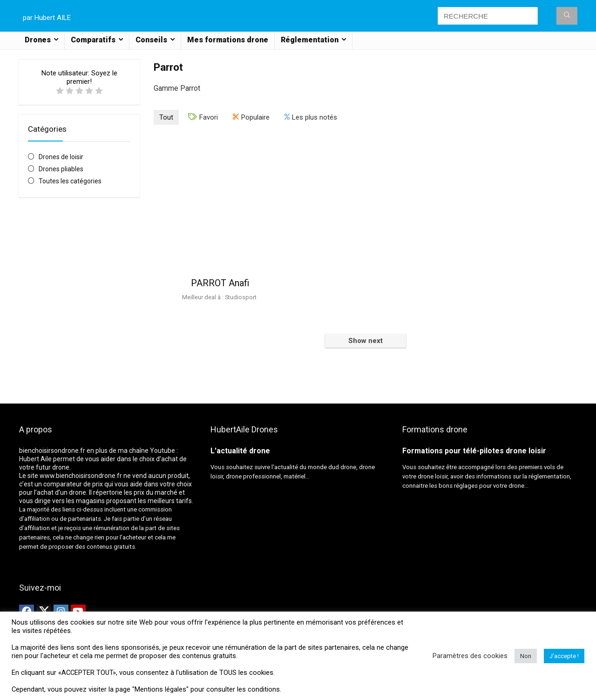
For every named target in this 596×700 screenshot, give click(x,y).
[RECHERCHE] (567, 16)
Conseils (151, 40)
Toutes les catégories (70, 181)
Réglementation (310, 40)
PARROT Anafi (220, 283)
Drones (38, 40)
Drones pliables (61, 169)
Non (526, 656)
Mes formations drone (228, 40)
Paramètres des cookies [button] (470, 656)
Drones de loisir (61, 157)
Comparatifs (93, 40)
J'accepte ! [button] (564, 656)
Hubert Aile (35, 459)
